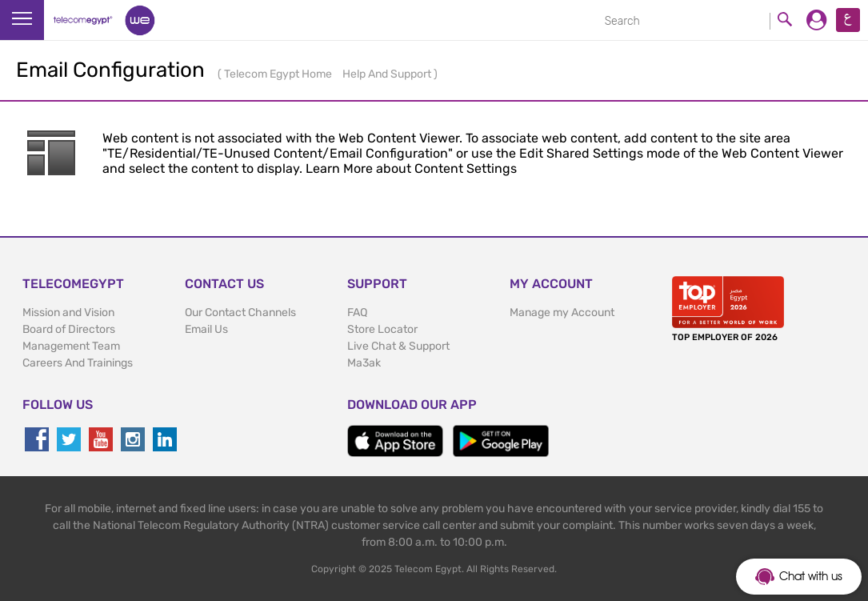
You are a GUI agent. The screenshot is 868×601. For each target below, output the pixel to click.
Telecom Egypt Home (279, 74)
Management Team (71, 346)
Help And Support (388, 74)
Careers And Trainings (78, 363)
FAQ (357, 313)
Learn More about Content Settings (411, 168)
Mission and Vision (68, 313)
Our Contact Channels (240, 313)
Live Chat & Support (398, 346)
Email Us (206, 329)
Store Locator (382, 329)
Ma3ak (364, 363)
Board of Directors (69, 329)
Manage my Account (562, 313)
